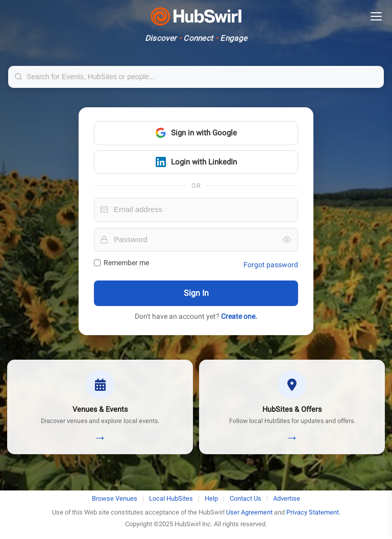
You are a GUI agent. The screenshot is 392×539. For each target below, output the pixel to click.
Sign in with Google (196, 133)
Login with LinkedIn (196, 162)
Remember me (121, 263)
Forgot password (271, 265)
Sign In (196, 293)
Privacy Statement (313, 512)
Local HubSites (171, 498)
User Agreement (249, 512)
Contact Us (246, 498)
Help (211, 498)
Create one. (239, 316)
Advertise (287, 498)
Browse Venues (115, 498)
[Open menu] (376, 16)
